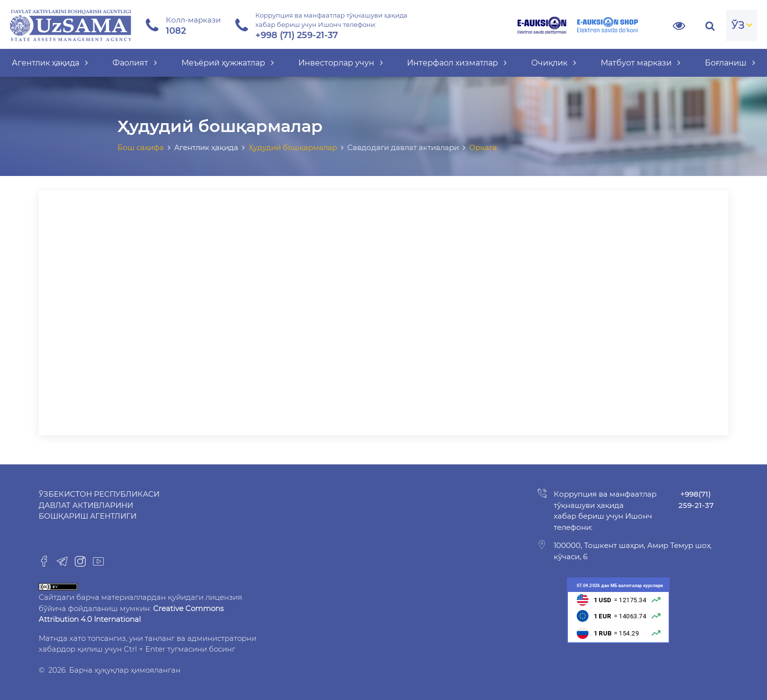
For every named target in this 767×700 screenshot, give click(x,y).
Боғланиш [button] (730, 63)
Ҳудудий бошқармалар (293, 147)
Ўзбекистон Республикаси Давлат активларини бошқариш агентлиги (99, 505)
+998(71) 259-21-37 (696, 500)
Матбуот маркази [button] (641, 63)
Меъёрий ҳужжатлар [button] (228, 63)
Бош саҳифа (141, 147)
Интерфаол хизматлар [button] (457, 63)
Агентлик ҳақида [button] (50, 63)
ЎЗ (738, 25)
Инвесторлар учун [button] (341, 63)
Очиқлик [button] (554, 63)
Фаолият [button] (135, 63)
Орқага (483, 147)
